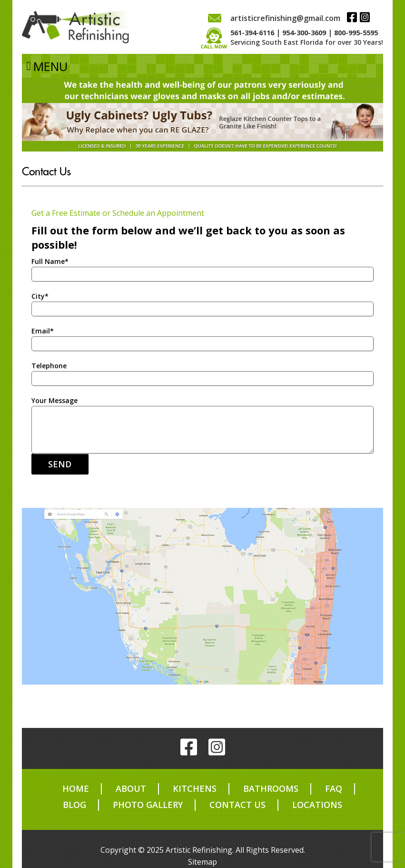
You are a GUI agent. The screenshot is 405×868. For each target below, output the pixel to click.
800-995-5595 (356, 32)
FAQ (334, 788)
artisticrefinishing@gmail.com (285, 18)
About (131, 788)
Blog (74, 805)
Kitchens (195, 788)
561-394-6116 (252, 32)
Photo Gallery (148, 805)
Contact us (237, 805)
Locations (317, 805)
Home (76, 788)
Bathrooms (271, 788)
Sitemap (202, 862)
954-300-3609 (304, 32)
